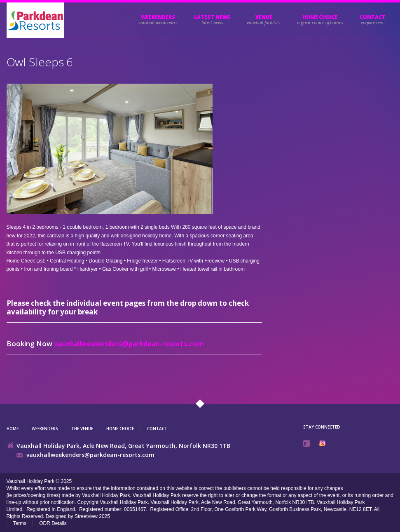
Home (13, 429)
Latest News (212, 17)
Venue (264, 17)
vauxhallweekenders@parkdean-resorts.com (129, 343)
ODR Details (53, 523)
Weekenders (158, 17)
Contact (372, 17)
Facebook (307, 443)
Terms (20, 523)
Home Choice (120, 429)
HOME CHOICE (320, 17)
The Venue (82, 429)
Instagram (323, 443)
